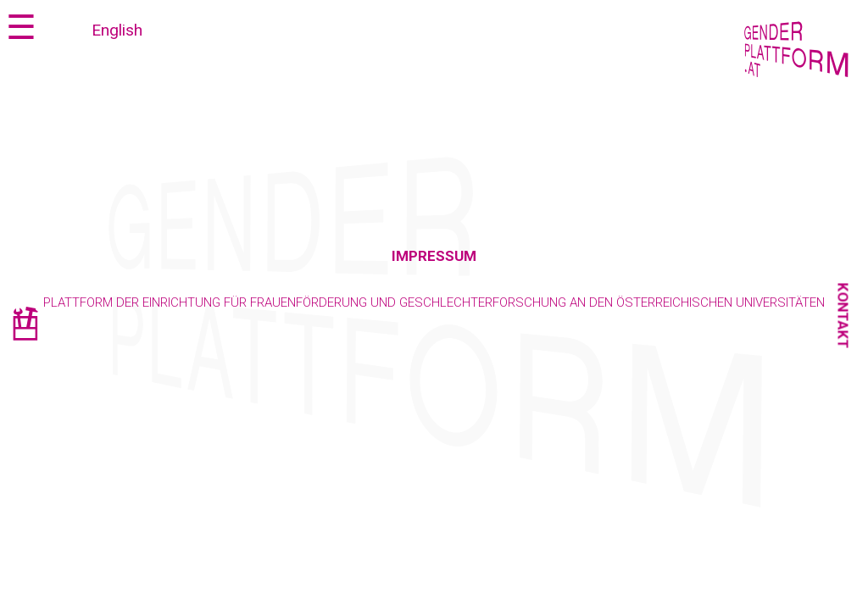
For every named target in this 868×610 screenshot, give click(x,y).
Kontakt (843, 316)
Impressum (434, 256)
